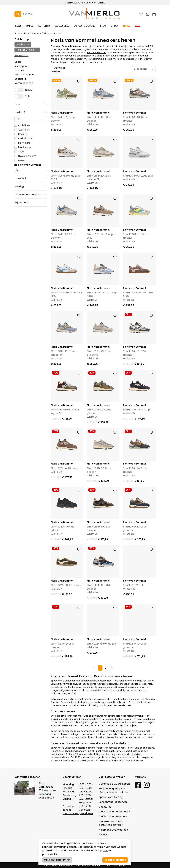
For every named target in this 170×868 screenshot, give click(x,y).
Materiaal (20, 178)
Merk (20, 112)
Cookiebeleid (119, 865)
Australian (24, 130)
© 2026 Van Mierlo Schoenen (58, 865)
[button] (154, 14)
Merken (115, 26)
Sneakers (36, 33)
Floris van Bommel (53, 33)
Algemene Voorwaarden (113, 830)
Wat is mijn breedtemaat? (114, 812)
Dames (30, 26)
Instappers (21, 66)
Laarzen (19, 70)
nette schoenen (119, 702)
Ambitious (24, 125)
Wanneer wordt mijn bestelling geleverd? (111, 823)
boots (74, 702)
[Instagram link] (147, 785)
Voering (19, 186)
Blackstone (25, 147)
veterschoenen (98, 702)
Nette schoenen (24, 75)
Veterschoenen (24, 83)
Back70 (23, 134)
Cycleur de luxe (27, 156)
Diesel (22, 160)
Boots (18, 62)
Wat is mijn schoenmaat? (114, 816)
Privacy (103, 835)
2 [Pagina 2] (105, 668)
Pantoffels (44, 26)
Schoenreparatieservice (113, 802)
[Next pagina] (112, 668)
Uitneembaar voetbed (28, 194)
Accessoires (62, 26)
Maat (18, 104)
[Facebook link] (138, 785)
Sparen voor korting (111, 797)
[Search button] (18, 14)
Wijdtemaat (21, 203)
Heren (18, 26)
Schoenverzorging (85, 26)
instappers (84, 702)
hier (105, 851)
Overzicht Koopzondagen (78, 813)
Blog (103, 26)
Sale (137, 26)
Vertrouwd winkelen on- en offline (85, 3)
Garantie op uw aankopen (114, 784)
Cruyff (22, 152)
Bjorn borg (24, 143)
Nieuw (127, 26)
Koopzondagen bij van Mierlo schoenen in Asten (114, 790)
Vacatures (105, 807)
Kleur (17, 170)
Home (17, 33)
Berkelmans (25, 138)
